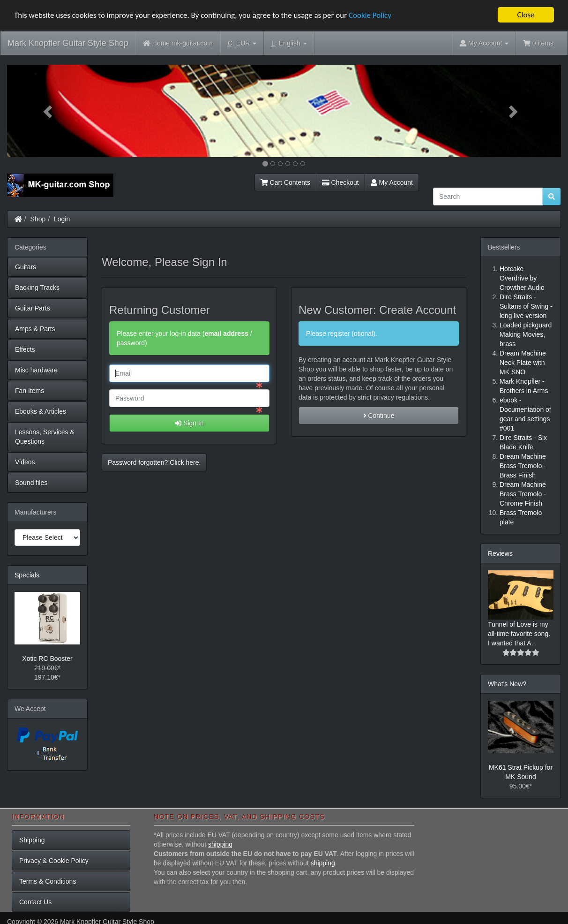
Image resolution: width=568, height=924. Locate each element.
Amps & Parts (35, 329)
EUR (242, 43)
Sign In (189, 423)
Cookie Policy (370, 15)
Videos (25, 462)
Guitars (26, 267)
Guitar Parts (33, 308)
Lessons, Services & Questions (45, 437)
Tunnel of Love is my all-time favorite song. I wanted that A (519, 634)
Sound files (31, 483)
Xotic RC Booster (47, 658)
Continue (379, 415)
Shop (38, 219)
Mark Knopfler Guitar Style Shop (68, 43)
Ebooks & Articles (41, 411)
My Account (392, 182)
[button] (49, 111)
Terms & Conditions (48, 881)
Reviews (500, 553)
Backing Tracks (37, 288)
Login (62, 219)
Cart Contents (285, 182)
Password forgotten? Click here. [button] (154, 462)
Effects (25, 349)
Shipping (32, 840)
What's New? (507, 684)
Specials (27, 575)
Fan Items (30, 391)
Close (526, 15)
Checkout (340, 182)
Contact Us (35, 902)
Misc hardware (36, 370)
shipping (220, 844)
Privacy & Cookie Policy (54, 861)
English (289, 43)
